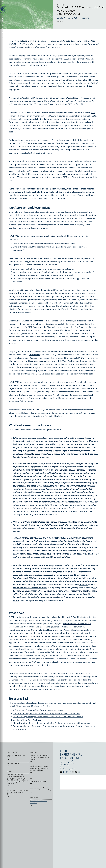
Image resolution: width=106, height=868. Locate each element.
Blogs (64, 5)
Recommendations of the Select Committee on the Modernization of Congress (49, 726)
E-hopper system (17, 83)
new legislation (26, 364)
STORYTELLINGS (34, 752)
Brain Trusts (29, 627)
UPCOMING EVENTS (34, 798)
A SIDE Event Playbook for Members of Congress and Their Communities (46, 714)
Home (59, 5)
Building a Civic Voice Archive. (75, 330)
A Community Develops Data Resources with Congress (38, 710)
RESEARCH (9, 772)
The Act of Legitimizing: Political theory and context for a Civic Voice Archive (48, 717)
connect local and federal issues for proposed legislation (64, 364)
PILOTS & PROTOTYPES (12, 752)
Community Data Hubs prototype (46, 630)
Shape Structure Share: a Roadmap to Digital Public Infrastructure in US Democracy (51, 723)
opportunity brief (31, 646)
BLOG (31, 778)
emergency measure (26, 77)
